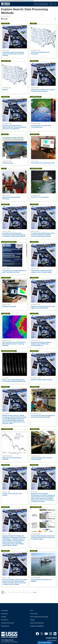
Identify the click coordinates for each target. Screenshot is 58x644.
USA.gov (32, 620)
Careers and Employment (37, 623)
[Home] (5, 5)
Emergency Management (37, 626)
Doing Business (5, 626)
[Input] (43, 4)
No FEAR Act (5, 620)
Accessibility (5, 611)
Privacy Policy (34, 614)
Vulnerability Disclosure (8, 623)
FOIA (32, 611)
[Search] (51, 4)
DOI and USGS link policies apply (39, 617)
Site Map (4, 617)
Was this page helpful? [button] (45, 643)
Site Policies (4, 614)
